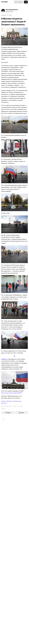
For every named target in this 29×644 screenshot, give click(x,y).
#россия (4, 403)
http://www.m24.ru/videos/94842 (12, 393)
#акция (4, 401)
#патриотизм (17, 401)
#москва (9, 401)
